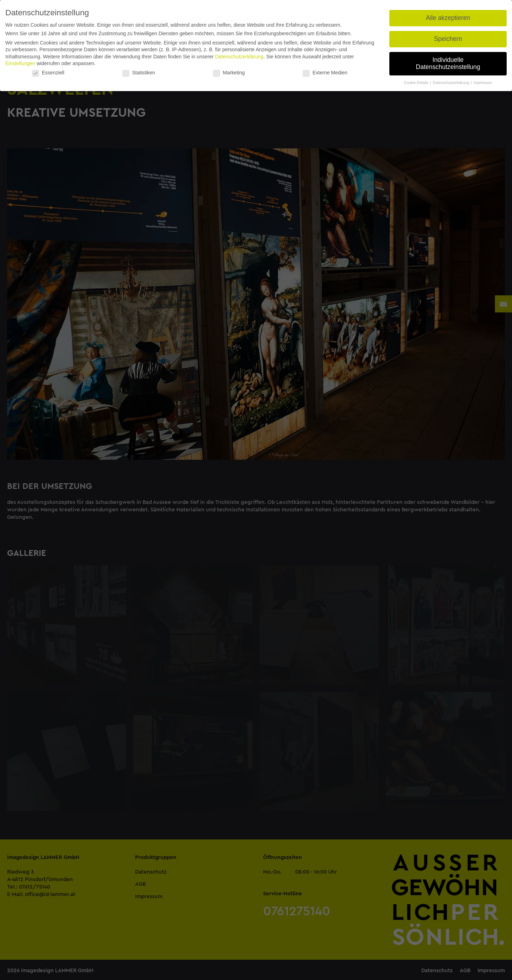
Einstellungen (20, 63)
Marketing (229, 73)
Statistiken (139, 73)
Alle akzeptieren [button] (448, 18)
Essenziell (48, 73)
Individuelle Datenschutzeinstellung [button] (448, 63)
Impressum (483, 83)
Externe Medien (325, 73)
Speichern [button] (448, 39)
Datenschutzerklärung (239, 57)
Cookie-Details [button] (417, 83)
